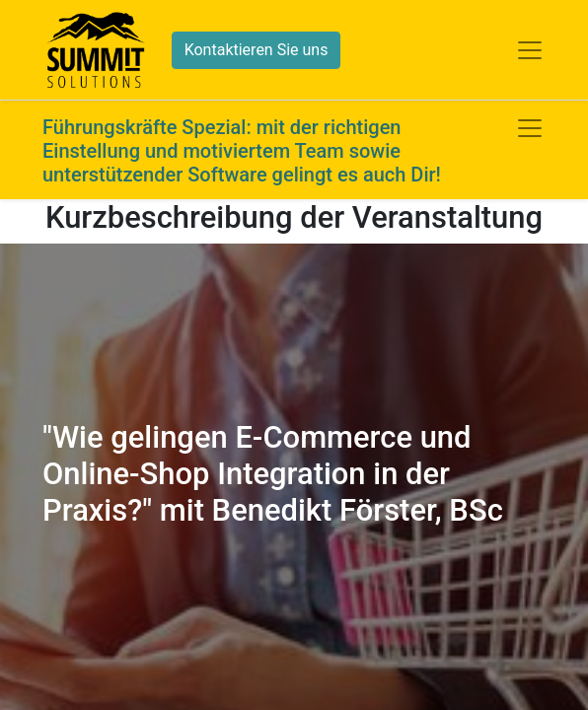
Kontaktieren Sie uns (257, 50)
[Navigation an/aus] (530, 128)
